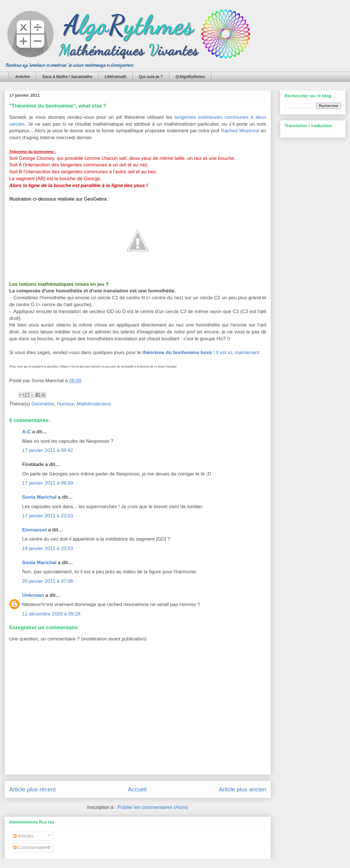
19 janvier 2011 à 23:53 (48, 548)
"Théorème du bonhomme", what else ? (58, 106)
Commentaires (31, 847)
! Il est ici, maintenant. (201, 353)
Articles (23, 77)
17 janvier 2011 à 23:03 (48, 516)
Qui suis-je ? (151, 77)
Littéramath (116, 77)
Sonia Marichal (39, 497)
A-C (26, 432)
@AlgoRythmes (190, 77)
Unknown (33, 595)
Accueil (137, 789)
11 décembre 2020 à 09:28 (51, 614)
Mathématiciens (94, 404)
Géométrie (43, 404)
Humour (65, 404)
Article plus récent (32, 789)
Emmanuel (34, 530)
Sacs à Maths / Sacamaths (67, 77)
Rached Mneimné (240, 131)
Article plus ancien (243, 789)
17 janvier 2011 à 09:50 (48, 483)
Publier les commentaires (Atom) (153, 807)
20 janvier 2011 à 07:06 (48, 581)
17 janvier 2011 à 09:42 (48, 450)
